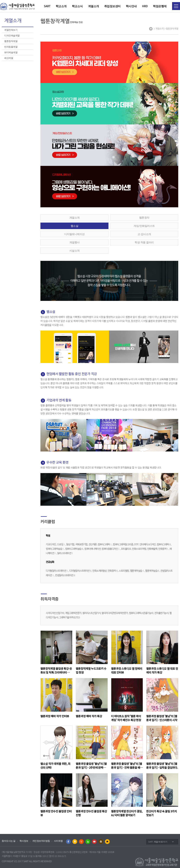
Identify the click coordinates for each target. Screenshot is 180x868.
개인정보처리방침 (41, 841)
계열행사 (75, 242)
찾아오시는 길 (9, 841)
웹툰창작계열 (11, 41)
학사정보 (24, 841)
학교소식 (77, 6)
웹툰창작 (144, 217)
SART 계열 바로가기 (158, 842)
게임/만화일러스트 (144, 226)
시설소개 (75, 250)
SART (47, 6)
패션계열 (9, 58)
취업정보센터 (112, 6)
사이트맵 (58, 841)
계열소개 (94, 6)
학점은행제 (160, 6)
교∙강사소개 (144, 234)
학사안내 (131, 6)
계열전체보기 (11, 30)
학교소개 (61, 6)
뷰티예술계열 (11, 52)
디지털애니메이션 (75, 234)
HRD (145, 6)
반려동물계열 (11, 47)
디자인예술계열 (12, 35)
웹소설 (75, 226)
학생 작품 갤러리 (144, 242)
